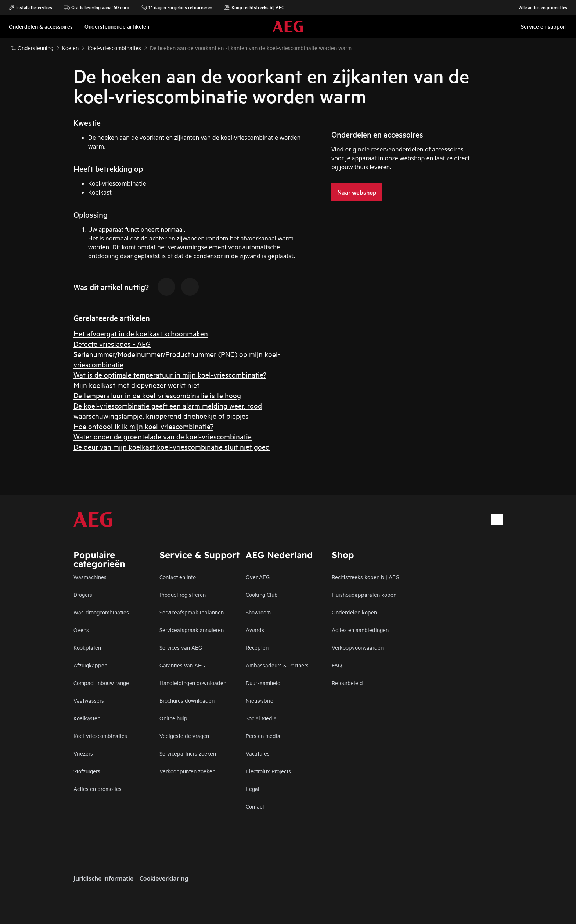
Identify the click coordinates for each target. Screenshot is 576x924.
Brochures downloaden (187, 700)
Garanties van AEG (182, 665)
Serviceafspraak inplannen (192, 612)
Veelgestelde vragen (184, 736)
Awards (255, 630)
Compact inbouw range (101, 683)
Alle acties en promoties (539, 7)
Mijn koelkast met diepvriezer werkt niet (136, 385)
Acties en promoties (98, 789)
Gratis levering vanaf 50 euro (97, 7)
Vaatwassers (89, 700)
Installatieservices (30, 7)
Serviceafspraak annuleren (192, 630)
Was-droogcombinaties (101, 612)
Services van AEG (181, 647)
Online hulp (173, 718)
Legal (253, 789)
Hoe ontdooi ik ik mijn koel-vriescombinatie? (143, 426)
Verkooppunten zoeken (187, 771)
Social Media (261, 718)
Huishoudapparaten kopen (364, 594)
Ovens (81, 630)
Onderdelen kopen (354, 612)
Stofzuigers (87, 771)
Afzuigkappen (90, 665)
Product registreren (183, 594)
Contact (255, 806)
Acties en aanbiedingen (360, 630)
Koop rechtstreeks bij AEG (254, 7)
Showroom (258, 612)
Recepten (257, 647)
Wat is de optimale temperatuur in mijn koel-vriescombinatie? (170, 374)
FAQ (337, 665)
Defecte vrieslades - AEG (112, 344)
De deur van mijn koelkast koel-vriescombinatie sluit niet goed (172, 447)
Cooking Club (262, 594)
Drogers (83, 594)
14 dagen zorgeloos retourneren (177, 7)
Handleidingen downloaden (193, 683)
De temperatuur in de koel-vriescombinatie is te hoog (157, 395)
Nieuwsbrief (260, 700)
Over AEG (258, 577)
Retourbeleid (347, 683)
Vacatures (258, 753)
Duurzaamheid (263, 683)
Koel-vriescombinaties (100, 736)
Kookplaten (87, 647)
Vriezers (83, 753)
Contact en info (178, 577)
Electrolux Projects (268, 771)
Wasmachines (90, 577)
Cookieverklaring (164, 878)
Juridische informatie (103, 878)
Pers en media (263, 736)
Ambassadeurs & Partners (277, 665)
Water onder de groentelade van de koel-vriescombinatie (163, 436)
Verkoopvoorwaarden (358, 647)
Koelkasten (87, 718)
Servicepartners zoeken (188, 753)
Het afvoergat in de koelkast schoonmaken (141, 333)
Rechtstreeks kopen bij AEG (366, 577)
